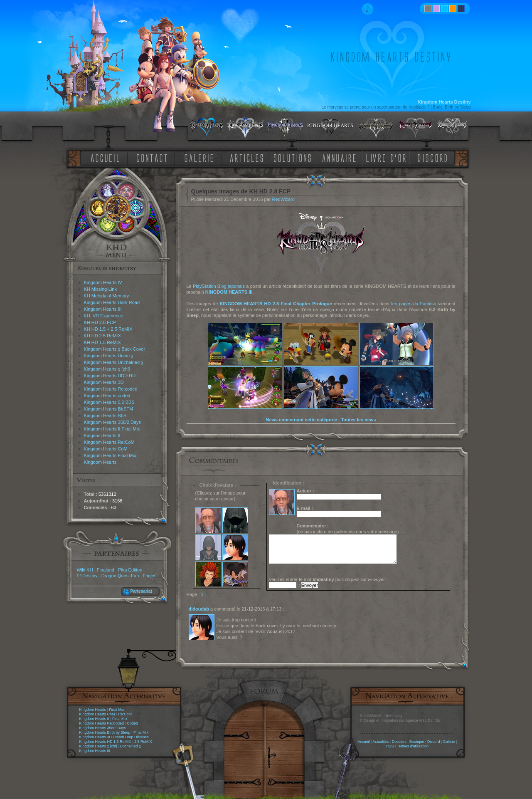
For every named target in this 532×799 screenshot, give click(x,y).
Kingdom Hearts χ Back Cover (115, 349)
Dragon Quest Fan (120, 576)
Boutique (417, 742)
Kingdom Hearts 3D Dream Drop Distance (114, 737)
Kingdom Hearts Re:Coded (102, 723)
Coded (132, 723)
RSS (390, 746)
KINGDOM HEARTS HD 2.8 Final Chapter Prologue (276, 304)
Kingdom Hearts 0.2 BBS (109, 402)
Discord (434, 742)
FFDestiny (87, 576)
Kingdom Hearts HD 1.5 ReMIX (105, 742)
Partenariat (141, 591)
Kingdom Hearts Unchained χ (114, 362)
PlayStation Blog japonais (219, 286)
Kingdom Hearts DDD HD (110, 376)
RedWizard (283, 199)
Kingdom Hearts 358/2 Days (113, 422)
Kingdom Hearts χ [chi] (107, 369)
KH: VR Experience (104, 316)
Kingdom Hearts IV (103, 282)
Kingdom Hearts (100, 462)
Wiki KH (85, 570)
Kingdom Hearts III (103, 309)
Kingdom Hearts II (102, 435)
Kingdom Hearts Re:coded (111, 389)
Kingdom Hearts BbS (105, 416)
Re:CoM (125, 714)
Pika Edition (130, 570)
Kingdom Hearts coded (107, 396)
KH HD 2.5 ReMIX (102, 336)
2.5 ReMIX (143, 742)
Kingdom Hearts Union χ (109, 356)
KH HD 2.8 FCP (100, 322)
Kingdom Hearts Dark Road (112, 302)
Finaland (106, 570)
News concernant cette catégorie (301, 420)
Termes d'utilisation (413, 746)
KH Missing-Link (100, 289)
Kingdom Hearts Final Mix (110, 455)
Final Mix (116, 710)
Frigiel (149, 576)
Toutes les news (358, 420)
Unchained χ (131, 746)
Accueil (363, 742)
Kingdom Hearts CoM (106, 449)
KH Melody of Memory (107, 296)
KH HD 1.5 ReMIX (102, 342)
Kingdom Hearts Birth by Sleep (105, 732)
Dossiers (399, 742)
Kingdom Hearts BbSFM (109, 409)
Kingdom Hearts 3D (104, 382)
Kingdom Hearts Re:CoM (109, 442)
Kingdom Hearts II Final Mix (112, 429)
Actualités (381, 742)
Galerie (449, 742)
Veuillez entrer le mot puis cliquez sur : (328, 579)
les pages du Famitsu (414, 304)
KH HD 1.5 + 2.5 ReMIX (108, 329)
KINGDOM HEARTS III (229, 292)
